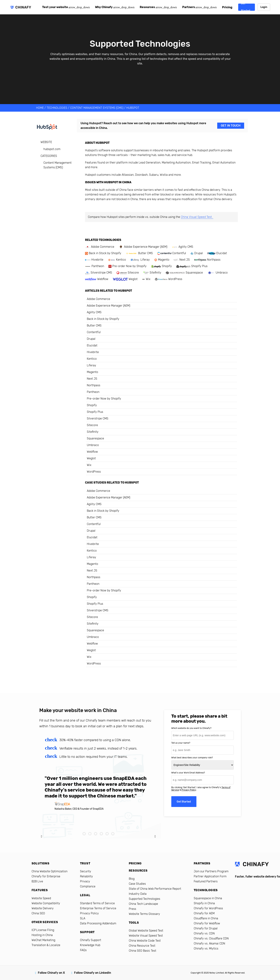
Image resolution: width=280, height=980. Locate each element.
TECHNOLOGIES (57, 108)
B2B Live (37, 881)
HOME (40, 108)
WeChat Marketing (43, 940)
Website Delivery (43, 908)
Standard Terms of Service (97, 903)
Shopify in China (204, 903)
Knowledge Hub (90, 945)
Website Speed (41, 898)
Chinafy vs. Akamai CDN (209, 943)
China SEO (38, 913)
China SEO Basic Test (143, 951)
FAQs (83, 950)
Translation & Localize (46, 945)
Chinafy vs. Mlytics (206, 948)
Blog (132, 879)
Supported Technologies (144, 899)
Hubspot (133, 108)
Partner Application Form (210, 876)
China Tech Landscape (143, 904)
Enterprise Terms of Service (98, 908)
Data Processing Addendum (98, 923)
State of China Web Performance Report (155, 889)
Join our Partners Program (211, 871)
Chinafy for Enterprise (46, 876)
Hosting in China (42, 935)
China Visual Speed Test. (197, 217)
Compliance (88, 886)
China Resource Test (142, 946)
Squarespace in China (208, 898)
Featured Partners (206, 881)
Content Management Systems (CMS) (97, 108)
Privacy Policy (189, 790)
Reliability (86, 876)
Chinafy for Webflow (207, 923)
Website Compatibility (46, 903)
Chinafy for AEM (204, 913)
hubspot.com (52, 149)
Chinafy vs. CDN (204, 933)
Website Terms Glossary (144, 914)
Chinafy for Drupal (206, 928)
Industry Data (138, 894)
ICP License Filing (43, 930)
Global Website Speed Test (146, 931)
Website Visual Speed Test (146, 936)
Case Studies (137, 884)
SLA (83, 918)
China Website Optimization (50, 871)
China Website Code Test (145, 941)
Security (86, 871)
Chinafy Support (91, 940)
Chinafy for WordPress (208, 908)
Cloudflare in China (206, 918)
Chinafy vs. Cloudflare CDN (211, 938)
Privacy (85, 881)
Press (132, 909)
